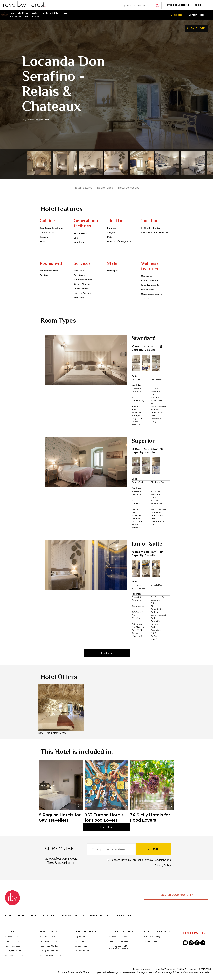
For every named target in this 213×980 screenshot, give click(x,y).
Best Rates (176, 15)
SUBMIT (153, 849)
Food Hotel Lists (12, 946)
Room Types (105, 188)
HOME (8, 916)
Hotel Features (83, 188)
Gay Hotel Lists (12, 941)
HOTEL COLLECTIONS (177, 5)
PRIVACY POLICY (99, 916)
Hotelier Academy (152, 937)
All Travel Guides (48, 937)
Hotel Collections (129, 188)
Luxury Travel (81, 946)
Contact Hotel (196, 15)
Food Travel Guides (49, 946)
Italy (12, 16)
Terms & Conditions (155, 860)
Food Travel (80, 941)
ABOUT (21, 916)
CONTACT (49, 916)
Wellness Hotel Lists (14, 955)
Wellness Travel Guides (50, 955)
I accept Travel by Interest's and (139, 863)
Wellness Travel (82, 951)
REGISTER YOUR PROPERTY (176, 895)
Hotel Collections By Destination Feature (118, 947)
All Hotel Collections (118, 937)
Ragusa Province (23, 16)
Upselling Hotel (151, 941)
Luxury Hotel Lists (13, 951)
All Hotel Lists (11, 937)
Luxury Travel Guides (50, 951)
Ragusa (36, 16)
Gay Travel (80, 937)
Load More (107, 653)
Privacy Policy (163, 865)
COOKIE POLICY (123, 916)
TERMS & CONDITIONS (72, 916)
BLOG (198, 5)
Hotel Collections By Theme (122, 941)
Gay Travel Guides (48, 941)
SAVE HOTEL (197, 28)
